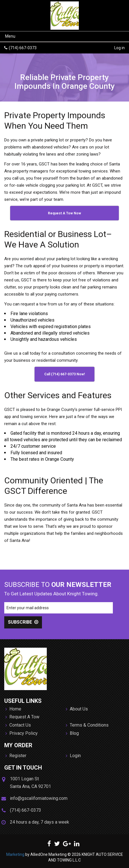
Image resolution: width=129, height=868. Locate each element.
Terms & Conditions (87, 725)
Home (13, 709)
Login (73, 756)
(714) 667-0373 (23, 48)
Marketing (15, 854)
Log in (120, 48)
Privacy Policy (22, 734)
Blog (72, 734)
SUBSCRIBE (23, 622)
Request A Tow (22, 717)
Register (16, 756)
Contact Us (18, 725)
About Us (77, 709)
